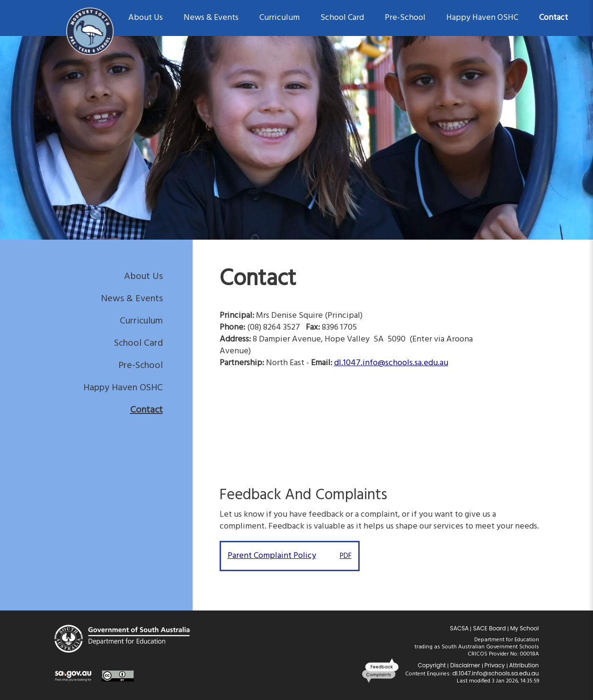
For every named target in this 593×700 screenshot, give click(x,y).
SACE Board (489, 628)
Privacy (495, 665)
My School (525, 628)
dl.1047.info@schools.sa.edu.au (496, 673)
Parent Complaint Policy (290, 556)
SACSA (460, 628)
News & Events (132, 299)
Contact (146, 410)
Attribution (524, 665)
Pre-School (141, 366)
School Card (138, 343)
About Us (143, 277)
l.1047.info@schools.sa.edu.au (394, 363)
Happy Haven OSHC (123, 388)
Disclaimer (465, 665)
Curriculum (141, 321)
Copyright (432, 665)
